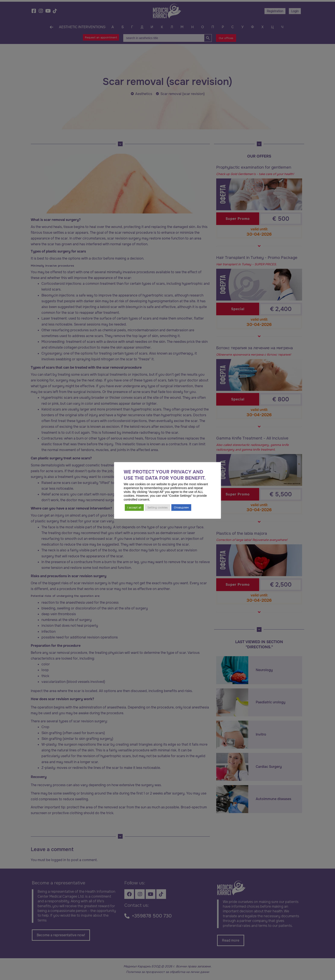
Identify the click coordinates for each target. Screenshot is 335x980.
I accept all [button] (134, 508)
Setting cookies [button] (158, 508)
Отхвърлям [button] (181, 508)
